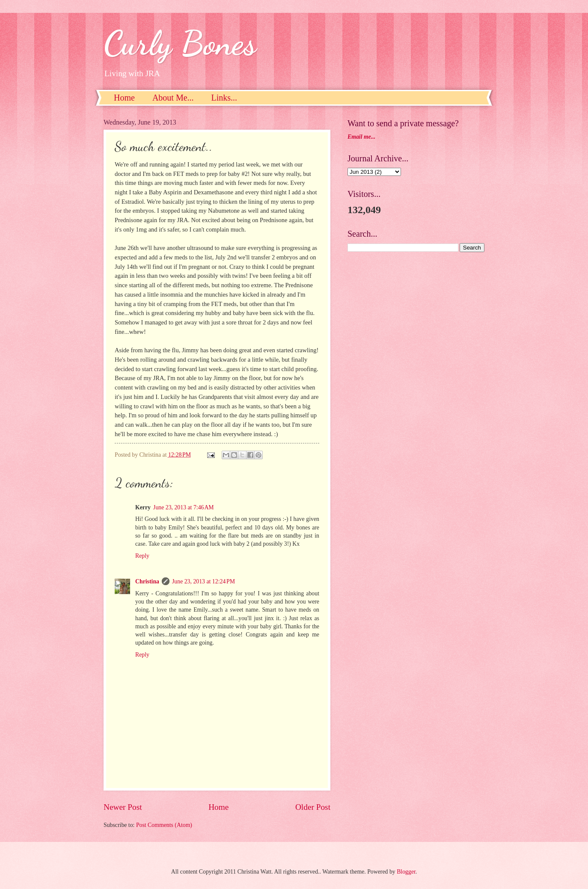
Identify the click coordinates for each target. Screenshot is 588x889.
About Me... (173, 98)
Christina (147, 581)
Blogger (406, 872)
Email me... (361, 137)
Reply (142, 556)
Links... (224, 98)
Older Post (313, 807)
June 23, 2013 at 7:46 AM (184, 507)
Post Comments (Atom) (164, 825)
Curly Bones (180, 43)
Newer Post (123, 807)
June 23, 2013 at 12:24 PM (203, 581)
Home (124, 98)
